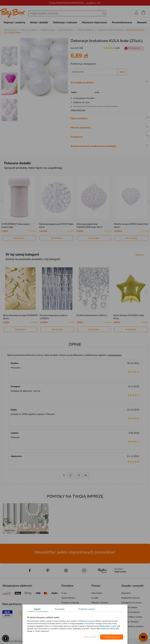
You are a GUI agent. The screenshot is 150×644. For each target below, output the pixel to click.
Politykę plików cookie (107, 626)
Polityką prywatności (87, 621)
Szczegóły (60, 609)
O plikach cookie (87, 609)
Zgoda (37, 609)
